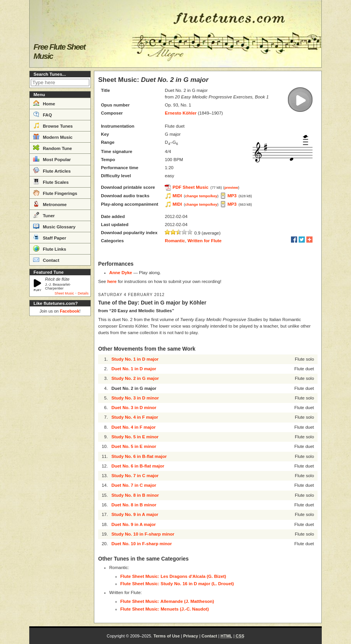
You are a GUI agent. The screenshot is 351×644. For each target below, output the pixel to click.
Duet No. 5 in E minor (134, 446)
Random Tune (53, 148)
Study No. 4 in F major (135, 417)
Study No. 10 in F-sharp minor (143, 534)
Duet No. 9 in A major (133, 524)
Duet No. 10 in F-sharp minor (141, 544)
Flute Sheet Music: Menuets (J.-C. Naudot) (165, 609)
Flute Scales (51, 181)
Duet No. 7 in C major (134, 485)
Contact (46, 260)
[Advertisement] (60, 434)
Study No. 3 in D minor (135, 398)
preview (231, 187)
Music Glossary (54, 226)
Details (83, 293)
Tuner (44, 215)
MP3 (232, 196)
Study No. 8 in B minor (135, 495)
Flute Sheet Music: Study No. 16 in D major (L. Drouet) (177, 584)
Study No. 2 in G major (135, 378)
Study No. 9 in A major (135, 514)
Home (44, 103)
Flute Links (50, 248)
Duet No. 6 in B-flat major (138, 466)
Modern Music (53, 136)
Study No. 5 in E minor (135, 437)
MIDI (177, 196)
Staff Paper (50, 237)
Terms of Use (167, 636)
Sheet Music (64, 293)
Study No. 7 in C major (135, 476)
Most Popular (52, 159)
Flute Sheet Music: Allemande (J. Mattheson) (167, 601)
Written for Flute (205, 241)
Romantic (175, 241)
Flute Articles (52, 170)
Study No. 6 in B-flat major (139, 456)
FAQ (43, 114)
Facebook (69, 311)
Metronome (50, 204)
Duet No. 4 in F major (133, 427)
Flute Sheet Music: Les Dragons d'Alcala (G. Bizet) (173, 576)
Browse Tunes (53, 125)
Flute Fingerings (55, 193)
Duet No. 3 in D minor (134, 408)
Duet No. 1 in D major (134, 369)
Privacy (191, 636)
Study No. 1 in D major (135, 359)
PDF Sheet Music (190, 187)
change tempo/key (201, 196)
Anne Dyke (121, 273)
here (112, 281)
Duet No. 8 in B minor (134, 505)
